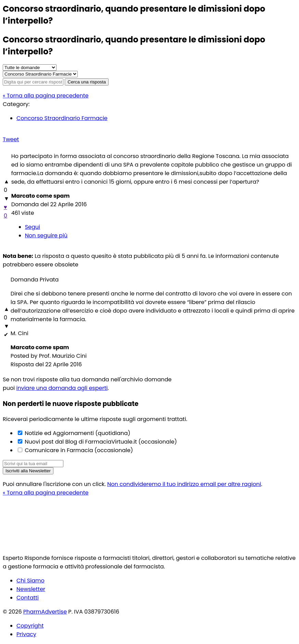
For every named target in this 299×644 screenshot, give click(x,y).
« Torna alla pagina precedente (46, 96)
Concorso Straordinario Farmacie (62, 118)
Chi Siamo (30, 581)
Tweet (11, 139)
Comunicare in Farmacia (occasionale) (78, 450)
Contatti (28, 598)
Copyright (30, 626)
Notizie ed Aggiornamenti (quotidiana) (77, 433)
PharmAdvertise (45, 612)
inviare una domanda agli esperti (62, 388)
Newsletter (31, 589)
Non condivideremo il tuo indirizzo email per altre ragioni (184, 484)
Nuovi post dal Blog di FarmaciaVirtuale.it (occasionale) (100, 442)
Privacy (26, 634)
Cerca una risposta (87, 82)
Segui (33, 227)
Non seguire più (46, 235)
